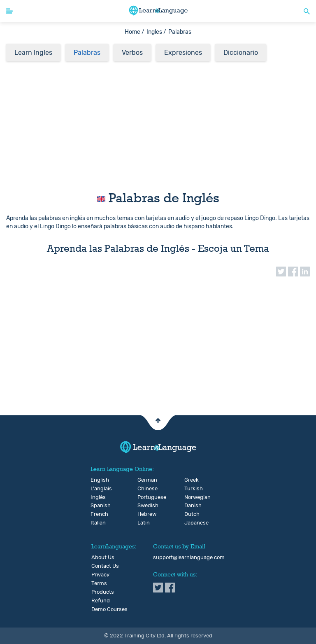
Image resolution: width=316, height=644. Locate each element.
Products (103, 592)
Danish (191, 506)
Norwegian (191, 497)
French (97, 514)
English (97, 480)
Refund (101, 601)
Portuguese (144, 497)
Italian (97, 523)
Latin (144, 523)
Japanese (191, 523)
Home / (135, 32)
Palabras (87, 53)
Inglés (97, 497)
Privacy (100, 575)
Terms (99, 583)
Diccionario (241, 53)
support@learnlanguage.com (189, 557)
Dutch (191, 514)
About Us (103, 557)
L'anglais (97, 489)
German (144, 480)
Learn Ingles (33, 53)
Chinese (144, 489)
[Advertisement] (158, 124)
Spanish (97, 506)
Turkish (191, 489)
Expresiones (183, 53)
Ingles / (156, 32)
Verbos (132, 53)
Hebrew (144, 514)
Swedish (144, 506)
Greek (191, 480)
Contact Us (105, 566)
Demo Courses (109, 609)
